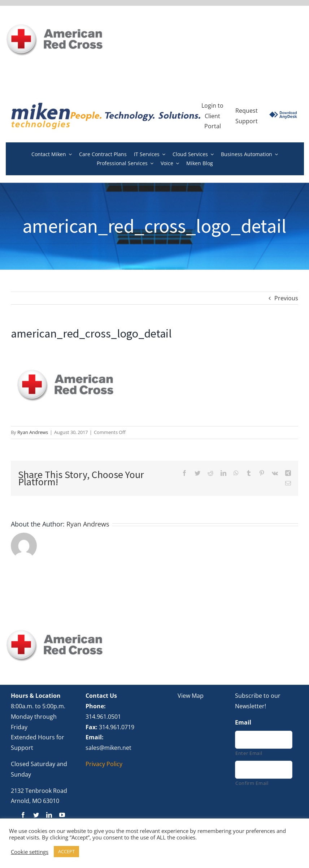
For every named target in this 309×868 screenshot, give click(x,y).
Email (243, 723)
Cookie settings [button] (30, 852)
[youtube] (62, 815)
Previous (286, 298)
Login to (212, 106)
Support (247, 121)
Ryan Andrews (33, 432)
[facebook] (23, 815)
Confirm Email (252, 783)
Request (247, 111)
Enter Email (249, 753)
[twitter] (36, 815)
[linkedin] (49, 815)
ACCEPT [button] (66, 851)
